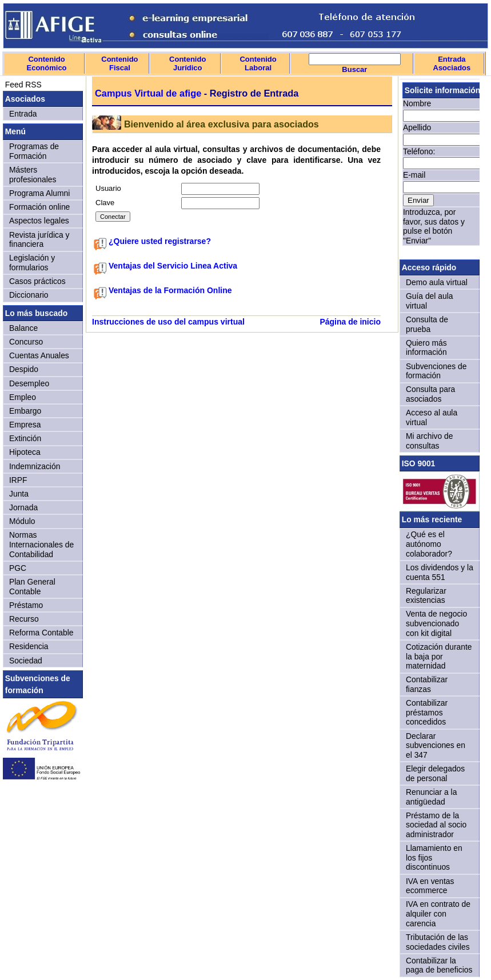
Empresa (25, 425)
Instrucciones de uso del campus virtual (168, 322)
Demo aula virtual (437, 282)
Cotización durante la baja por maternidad (439, 656)
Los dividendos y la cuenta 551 (440, 572)
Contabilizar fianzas (427, 684)
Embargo (25, 411)
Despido (24, 369)
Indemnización (35, 466)
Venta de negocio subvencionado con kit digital (436, 623)
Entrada (23, 114)
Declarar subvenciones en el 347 (436, 745)
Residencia (29, 646)
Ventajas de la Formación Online (170, 290)
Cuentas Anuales (39, 355)
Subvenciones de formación (436, 371)
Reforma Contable (41, 633)
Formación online (39, 207)
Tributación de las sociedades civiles (438, 942)
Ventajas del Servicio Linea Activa (173, 266)
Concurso (26, 342)
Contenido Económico (47, 63)
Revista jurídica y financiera (39, 240)
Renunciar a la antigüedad (431, 797)
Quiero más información (426, 348)
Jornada (23, 507)
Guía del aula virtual (429, 301)
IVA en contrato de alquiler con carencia (438, 913)
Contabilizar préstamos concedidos (427, 712)
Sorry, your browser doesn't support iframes (440, 167)
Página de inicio (350, 322)
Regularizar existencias (426, 596)
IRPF (18, 480)
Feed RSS (22, 85)
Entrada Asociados (452, 63)
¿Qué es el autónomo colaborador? (429, 544)
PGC (18, 568)
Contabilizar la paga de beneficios (439, 965)
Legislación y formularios (32, 263)
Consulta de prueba (427, 324)
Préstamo (26, 605)
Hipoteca (25, 452)
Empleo (23, 397)
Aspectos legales (39, 221)
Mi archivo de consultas (429, 441)
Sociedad (26, 661)
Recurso (24, 619)
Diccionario (29, 295)
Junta (19, 494)
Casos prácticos (37, 281)
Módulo (22, 521)
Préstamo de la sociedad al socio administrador (436, 825)
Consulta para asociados (430, 394)
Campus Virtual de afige (148, 93)
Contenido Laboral (258, 63)
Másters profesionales (33, 175)
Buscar (354, 69)
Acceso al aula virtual (432, 417)
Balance (23, 328)
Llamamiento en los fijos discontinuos (434, 857)
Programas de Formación (34, 151)
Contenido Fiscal (119, 63)
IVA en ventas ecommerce (430, 886)
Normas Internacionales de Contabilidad (41, 544)
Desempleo (29, 383)
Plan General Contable (32, 587)
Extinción (25, 438)
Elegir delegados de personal (435, 773)
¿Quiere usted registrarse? (160, 241)
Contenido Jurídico (187, 63)
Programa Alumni (39, 193)
